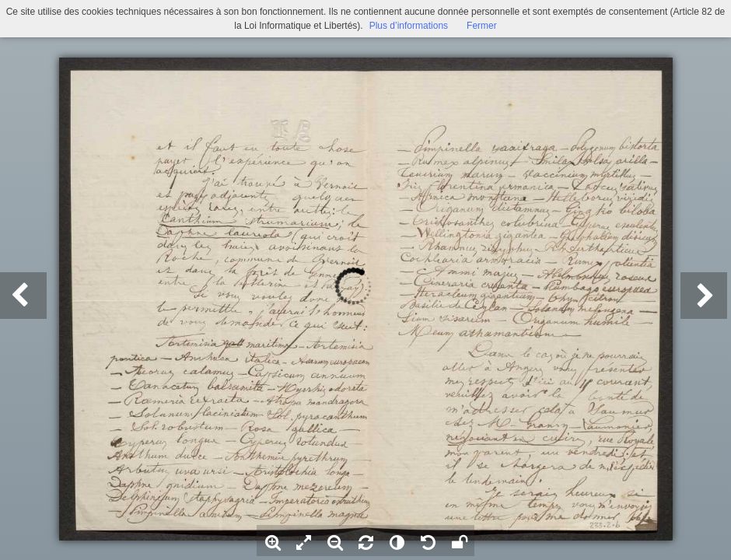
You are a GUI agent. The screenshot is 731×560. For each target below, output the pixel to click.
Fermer (482, 26)
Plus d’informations (409, 26)
